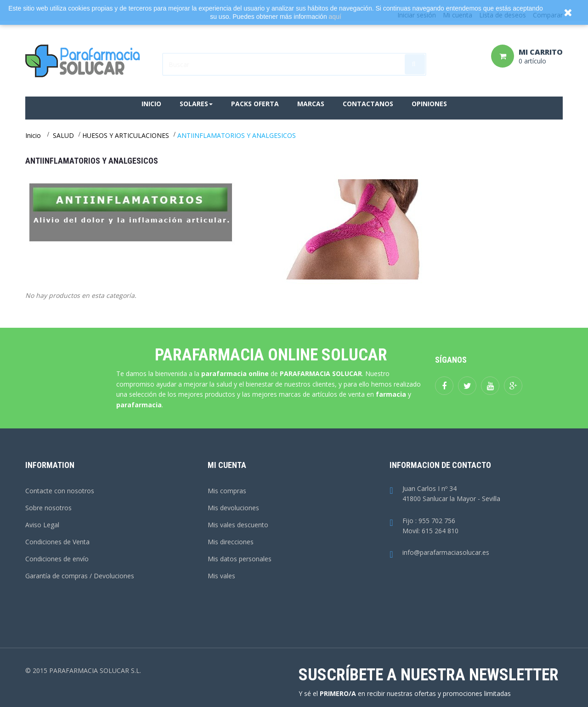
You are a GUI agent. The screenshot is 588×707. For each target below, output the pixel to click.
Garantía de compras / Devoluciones (80, 576)
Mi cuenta (227, 465)
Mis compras (227, 491)
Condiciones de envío (57, 559)
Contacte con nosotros (60, 491)
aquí (335, 17)
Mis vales (221, 576)
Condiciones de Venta (57, 542)
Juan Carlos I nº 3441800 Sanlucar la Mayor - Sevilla (445, 494)
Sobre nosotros (48, 508)
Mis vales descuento (238, 525)
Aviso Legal (42, 525)
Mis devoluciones (233, 508)
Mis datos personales (240, 559)
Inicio (33, 135)
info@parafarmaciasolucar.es (439, 553)
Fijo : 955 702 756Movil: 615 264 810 (424, 526)
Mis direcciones (231, 542)
